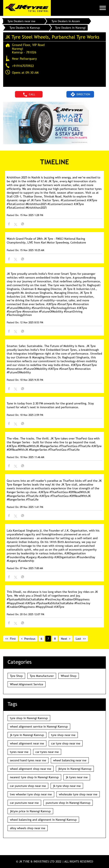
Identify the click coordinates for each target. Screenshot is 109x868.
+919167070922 (23, 66)
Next (64, 639)
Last (78, 639)
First (13, 639)
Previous (30, 639)
